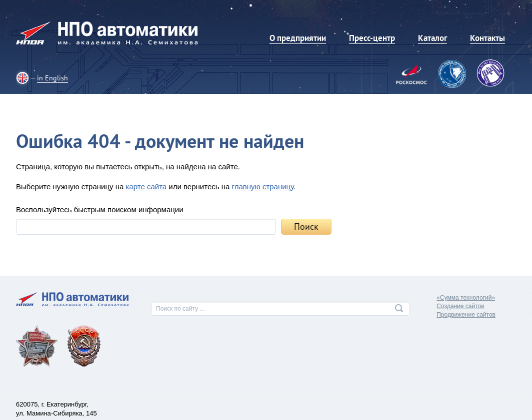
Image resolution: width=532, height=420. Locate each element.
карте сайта (146, 187)
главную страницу (263, 187)
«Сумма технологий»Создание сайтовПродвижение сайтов (466, 306)
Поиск (306, 226)
